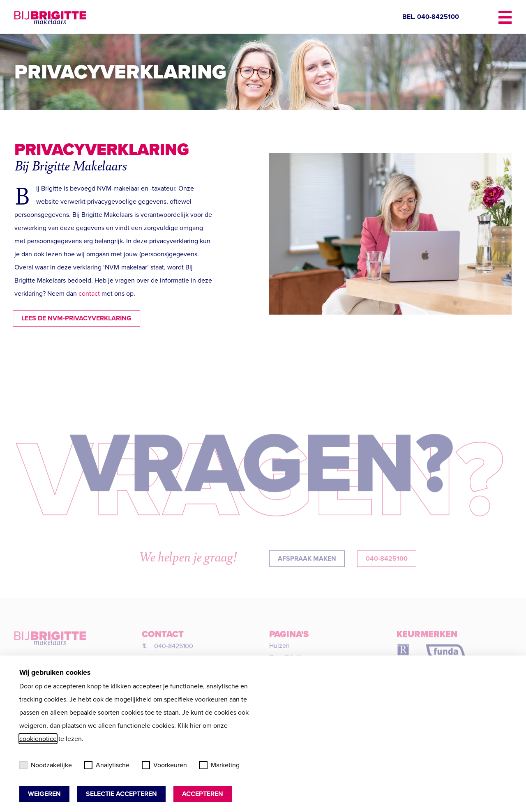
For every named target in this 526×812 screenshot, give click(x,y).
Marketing (219, 765)
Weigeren (44, 794)
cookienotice (38, 739)
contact (89, 293)
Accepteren (203, 794)
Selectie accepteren (121, 794)
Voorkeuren (164, 765)
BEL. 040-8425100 (431, 17)
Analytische (107, 765)
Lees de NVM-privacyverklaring (70, 318)
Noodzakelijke (46, 765)
